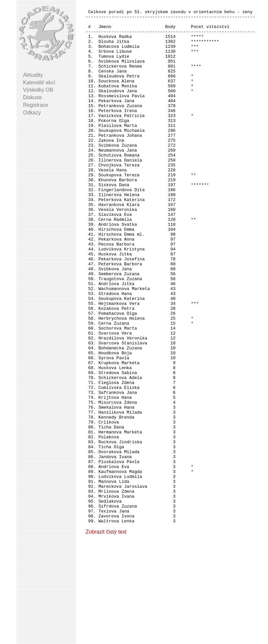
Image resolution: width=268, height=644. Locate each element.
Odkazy (32, 113)
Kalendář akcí (39, 83)
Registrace (36, 105)
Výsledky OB (38, 90)
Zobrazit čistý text (106, 636)
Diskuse (32, 97)
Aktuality (33, 75)
